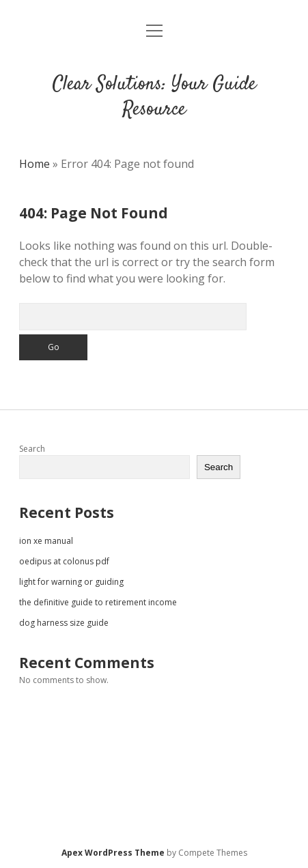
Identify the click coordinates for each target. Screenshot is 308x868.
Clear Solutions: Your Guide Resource (154, 97)
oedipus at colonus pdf (64, 561)
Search (32, 449)
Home (34, 164)
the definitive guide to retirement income (98, 602)
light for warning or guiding (71, 582)
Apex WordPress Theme (113, 853)
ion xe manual (46, 541)
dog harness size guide (64, 623)
